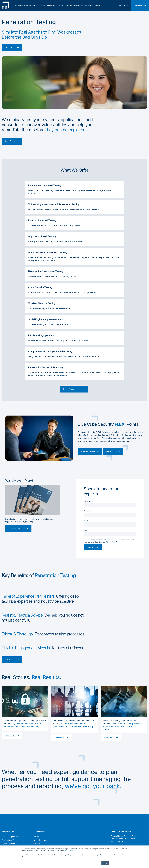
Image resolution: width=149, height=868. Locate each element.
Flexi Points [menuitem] (89, 5)
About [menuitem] (96, 5)
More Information (90, 451)
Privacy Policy (69, 851)
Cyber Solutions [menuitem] (8, 844)
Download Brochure (18, 528)
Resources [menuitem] (38, 837)
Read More (12, 736)
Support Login (122, 5)
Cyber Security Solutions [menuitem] (73, 5)
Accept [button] (105, 863)
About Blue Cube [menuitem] (41, 840)
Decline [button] (115, 863)
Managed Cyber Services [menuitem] (35, 5)
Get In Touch (140, 5)
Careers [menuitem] (37, 844)
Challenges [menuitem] (19, 5)
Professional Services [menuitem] (54, 5)
